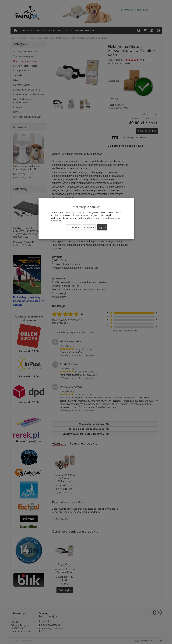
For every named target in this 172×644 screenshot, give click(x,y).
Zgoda (102, 227)
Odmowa (89, 227)
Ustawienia (74, 227)
